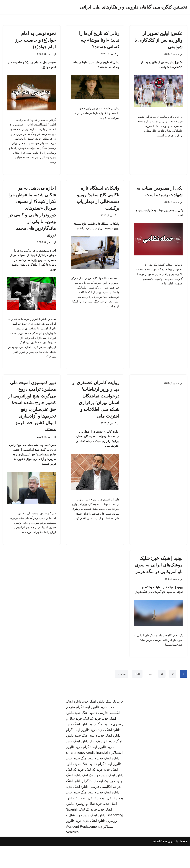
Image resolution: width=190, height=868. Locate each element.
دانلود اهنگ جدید (93, 723)
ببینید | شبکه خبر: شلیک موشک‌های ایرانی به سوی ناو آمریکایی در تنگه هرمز (159, 579)
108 (137, 696)
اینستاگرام (89, 803)
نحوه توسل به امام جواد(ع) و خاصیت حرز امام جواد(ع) (35, 40)
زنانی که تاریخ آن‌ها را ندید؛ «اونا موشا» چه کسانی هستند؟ (99, 40)
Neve (184, 863)
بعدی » (121, 696)
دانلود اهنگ (74, 803)
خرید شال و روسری (88, 826)
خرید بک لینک (115, 723)
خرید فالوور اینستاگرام (91, 729)
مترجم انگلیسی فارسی (105, 809)
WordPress (160, 863)
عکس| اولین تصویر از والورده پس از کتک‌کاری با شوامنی (158, 40)
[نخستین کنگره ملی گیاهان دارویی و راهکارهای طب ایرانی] (134, 7)
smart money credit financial (87, 774)
